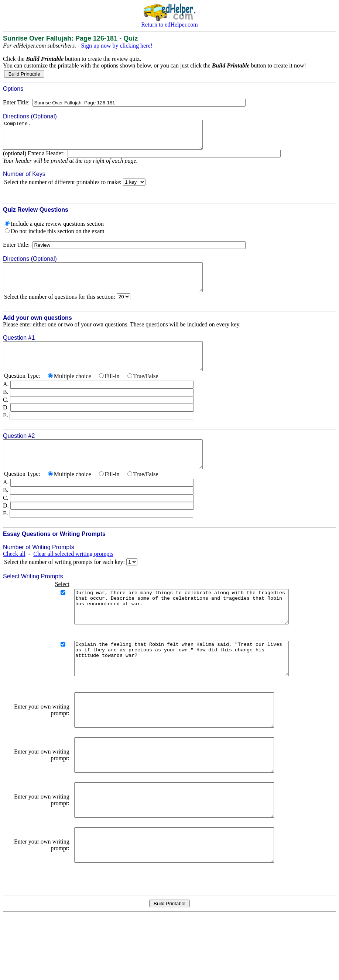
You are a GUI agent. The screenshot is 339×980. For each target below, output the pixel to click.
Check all (14, 576)
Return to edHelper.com (169, 25)
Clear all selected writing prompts (73, 576)
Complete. (115, 138)
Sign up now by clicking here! (117, 46)
